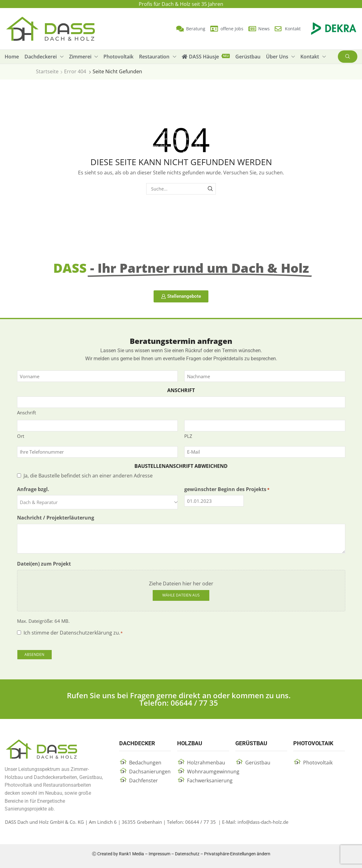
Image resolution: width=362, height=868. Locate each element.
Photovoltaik (318, 763)
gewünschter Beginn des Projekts (227, 489)
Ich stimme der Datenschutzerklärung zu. (73, 633)
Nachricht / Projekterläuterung (56, 518)
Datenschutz (187, 854)
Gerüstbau (258, 763)
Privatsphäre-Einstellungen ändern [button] (237, 854)
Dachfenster (144, 780)
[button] (348, 57)
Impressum (159, 854)
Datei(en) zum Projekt (44, 564)
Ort (21, 436)
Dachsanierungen (150, 772)
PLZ (188, 436)
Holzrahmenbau (206, 763)
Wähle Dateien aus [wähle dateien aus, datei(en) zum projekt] (181, 595)
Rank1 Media (131, 854)
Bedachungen (145, 763)
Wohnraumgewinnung (213, 772)
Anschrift (26, 413)
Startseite (47, 71)
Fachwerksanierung (210, 780)
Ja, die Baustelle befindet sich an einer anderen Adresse (88, 476)
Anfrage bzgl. (33, 489)
